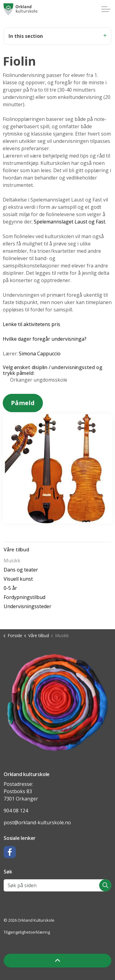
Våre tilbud (16, 550)
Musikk (12, 561)
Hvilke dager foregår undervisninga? (45, 339)
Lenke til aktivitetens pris (31, 324)
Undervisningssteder (28, 606)
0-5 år (10, 588)
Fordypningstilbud (24, 597)
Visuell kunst (18, 579)
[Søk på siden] (57, 885)
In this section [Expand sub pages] (57, 36)
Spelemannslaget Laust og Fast (70, 222)
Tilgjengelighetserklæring (27, 932)
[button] (57, 702)
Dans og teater (21, 570)
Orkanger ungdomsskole (39, 380)
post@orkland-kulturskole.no (37, 822)
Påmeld (23, 403)
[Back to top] (57, 961)
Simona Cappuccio (40, 354)
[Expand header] (106, 9)
